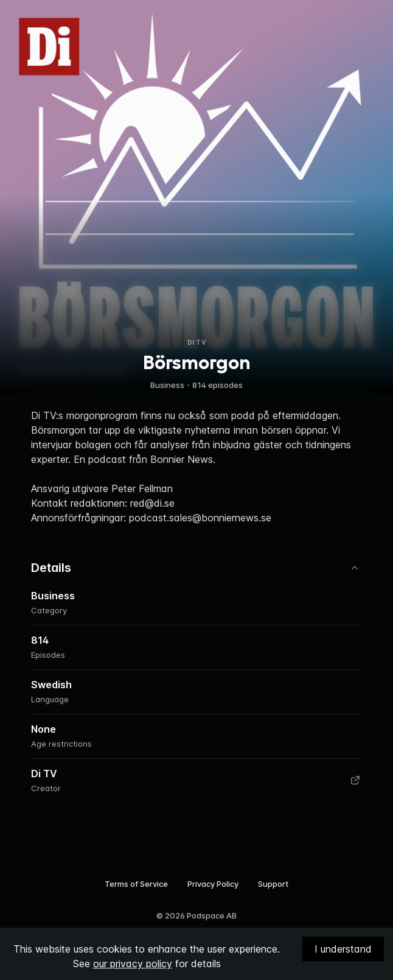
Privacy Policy (213, 884)
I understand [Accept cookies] (343, 949)
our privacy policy (133, 964)
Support (273, 884)
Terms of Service (136, 884)
